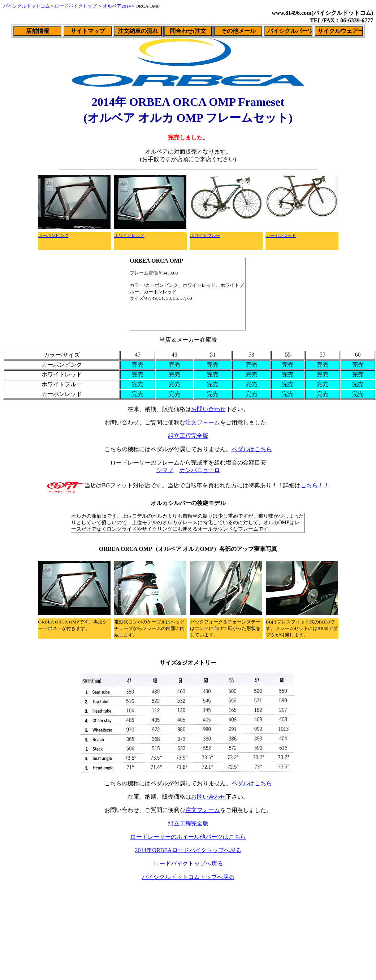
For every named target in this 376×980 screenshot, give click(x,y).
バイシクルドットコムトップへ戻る (188, 877)
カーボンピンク (53, 236)
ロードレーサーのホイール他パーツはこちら (188, 837)
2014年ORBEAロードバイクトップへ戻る (188, 850)
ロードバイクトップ (76, 6)
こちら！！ (315, 485)
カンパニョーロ (200, 470)
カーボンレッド (281, 236)
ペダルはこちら (252, 449)
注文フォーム (203, 422)
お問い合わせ (208, 409)
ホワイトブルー (205, 236)
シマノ (165, 470)
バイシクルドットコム (26, 6)
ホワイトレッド (129, 236)
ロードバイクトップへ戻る (188, 864)
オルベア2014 (117, 6)
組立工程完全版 (188, 436)
